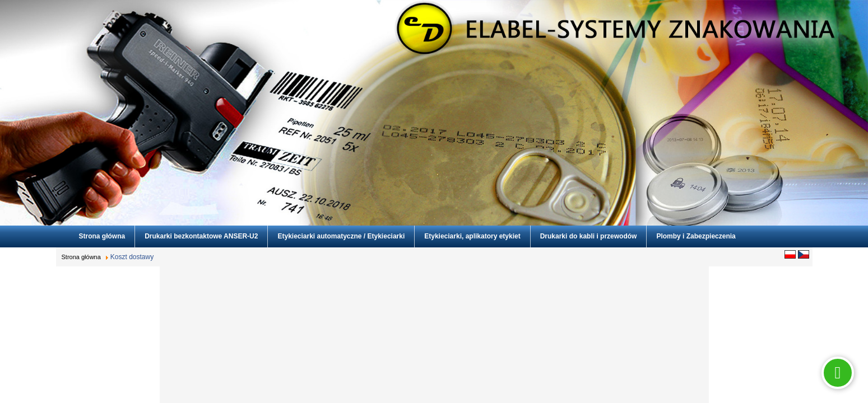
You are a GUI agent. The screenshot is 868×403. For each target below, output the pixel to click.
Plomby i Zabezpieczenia (696, 236)
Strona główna (102, 236)
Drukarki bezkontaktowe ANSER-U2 (201, 236)
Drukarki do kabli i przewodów (589, 236)
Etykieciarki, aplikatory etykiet (472, 236)
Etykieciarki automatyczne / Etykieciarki (341, 236)
